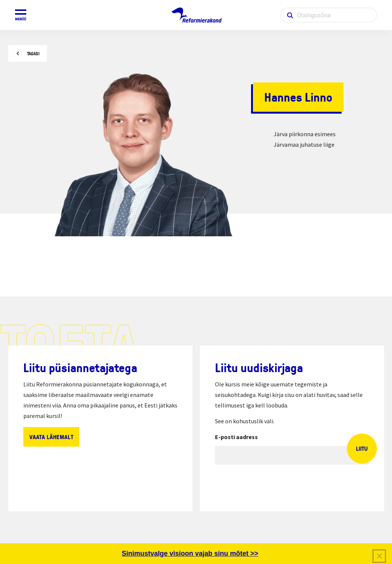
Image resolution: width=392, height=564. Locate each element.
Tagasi (33, 54)
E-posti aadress (236, 437)
